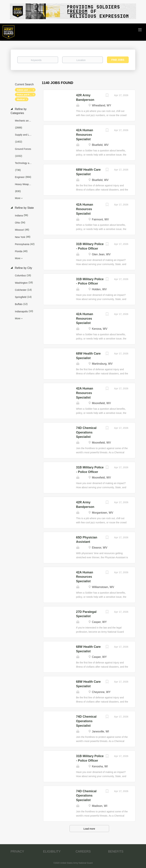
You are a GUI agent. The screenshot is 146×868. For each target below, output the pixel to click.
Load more (89, 829)
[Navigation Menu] (140, 30)
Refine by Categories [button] (19, 111)
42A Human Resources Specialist (85, 135)
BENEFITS (116, 851)
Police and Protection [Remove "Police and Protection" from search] (26, 95)
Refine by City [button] (23, 268)
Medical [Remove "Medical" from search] (21, 99)
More (18, 198)
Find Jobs (118, 60)
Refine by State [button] (24, 208)
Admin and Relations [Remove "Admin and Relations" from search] (26, 90)
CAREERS (83, 851)
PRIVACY (17, 851)
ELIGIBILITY (52, 851)
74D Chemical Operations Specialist (86, 432)
